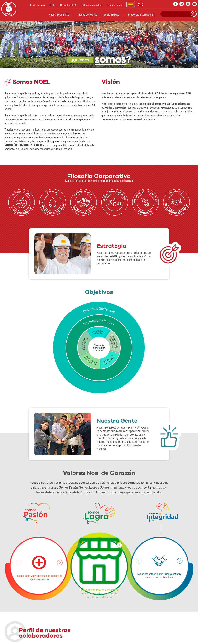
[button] (60, 563)
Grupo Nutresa (37, 5)
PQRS (52, 5)
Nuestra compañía (59, 15)
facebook (175, 4)
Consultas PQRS (68, 5)
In (194, 4)
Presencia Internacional (141, 15)
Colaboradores (114, 5)
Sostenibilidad (111, 15)
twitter (182, 4)
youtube (188, 4)
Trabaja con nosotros (92, 5)
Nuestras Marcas (88, 15)
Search (194, 14)
